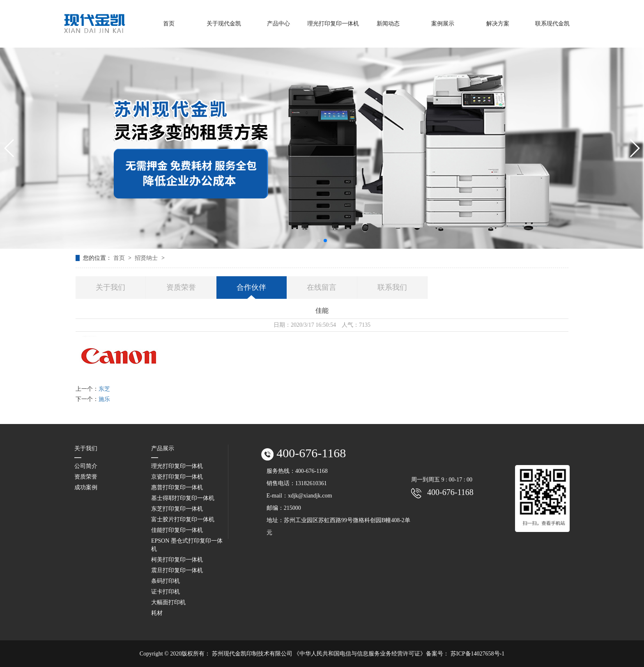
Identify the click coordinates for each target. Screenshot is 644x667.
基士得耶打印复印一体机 (183, 498)
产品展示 (163, 448)
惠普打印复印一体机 (177, 487)
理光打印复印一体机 (177, 466)
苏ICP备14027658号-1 (477, 654)
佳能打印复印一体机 (177, 530)
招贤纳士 (147, 258)
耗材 (157, 613)
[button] (319, 241)
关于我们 (110, 287)
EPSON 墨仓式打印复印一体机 (187, 545)
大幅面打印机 (168, 602)
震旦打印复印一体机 (177, 570)
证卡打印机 (166, 592)
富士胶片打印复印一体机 (183, 519)
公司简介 (86, 466)
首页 (120, 258)
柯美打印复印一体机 (177, 560)
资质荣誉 (181, 287)
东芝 (104, 389)
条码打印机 (166, 581)
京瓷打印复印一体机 (177, 477)
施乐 (104, 399)
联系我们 (392, 287)
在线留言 (322, 287)
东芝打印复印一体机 (177, 509)
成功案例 (86, 487)
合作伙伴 (251, 287)
